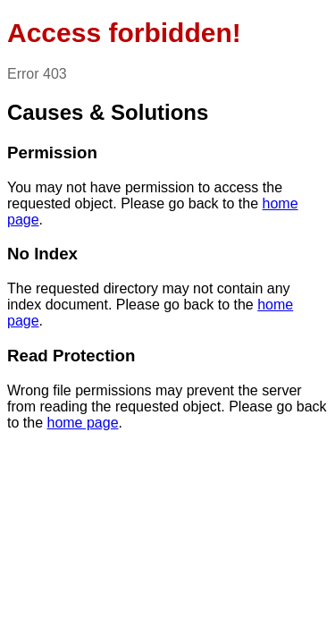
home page (82, 423)
